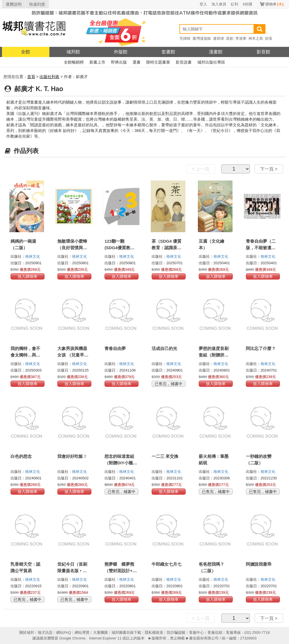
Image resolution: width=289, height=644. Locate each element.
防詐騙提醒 (176, 633)
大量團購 (100, 633)
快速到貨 (37, 4)
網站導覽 (82, 633)
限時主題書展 (158, 62)
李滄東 (241, 38)
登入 (203, 4)
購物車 (275, 4)
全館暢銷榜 (74, 62)
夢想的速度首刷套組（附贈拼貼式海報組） (214, 355)
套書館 (168, 52)
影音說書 (184, 62)
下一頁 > (269, 169)
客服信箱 (215, 633)
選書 (137, 62)
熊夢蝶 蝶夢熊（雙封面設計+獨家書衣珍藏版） (121, 571)
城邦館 (73, 52)
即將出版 (119, 62)
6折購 (247, 4)
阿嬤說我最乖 (259, 564)
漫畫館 (216, 52)
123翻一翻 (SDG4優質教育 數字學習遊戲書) (120, 248)
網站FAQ (64, 633)
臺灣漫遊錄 (202, 38)
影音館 (263, 52)
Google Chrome (72, 638)
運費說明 (14, 4)
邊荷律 (218, 38)
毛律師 (185, 38)
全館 (26, 52)
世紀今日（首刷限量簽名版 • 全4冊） (73, 571)
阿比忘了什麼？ (261, 348)
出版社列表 (49, 77)
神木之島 (256, 38)
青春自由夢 (115, 348)
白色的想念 (21, 456)
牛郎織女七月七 (167, 564)
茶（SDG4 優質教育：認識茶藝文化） (167, 248)
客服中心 (196, 633)
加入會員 (219, 4)
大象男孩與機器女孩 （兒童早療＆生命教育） (73, 355)
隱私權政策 (154, 633)
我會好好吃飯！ (72, 456)
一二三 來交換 (165, 456)
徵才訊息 (45, 633)
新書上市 (97, 62)
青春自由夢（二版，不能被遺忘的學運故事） (261, 248)
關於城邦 (27, 633)
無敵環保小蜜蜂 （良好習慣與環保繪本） (72, 248)
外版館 (121, 52)
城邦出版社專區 (211, 62)
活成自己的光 (164, 348)
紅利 (234, 4)
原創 (230, 38)
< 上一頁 (201, 169)
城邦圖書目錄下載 (126, 633)
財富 (269, 38)
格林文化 (33, 256)
